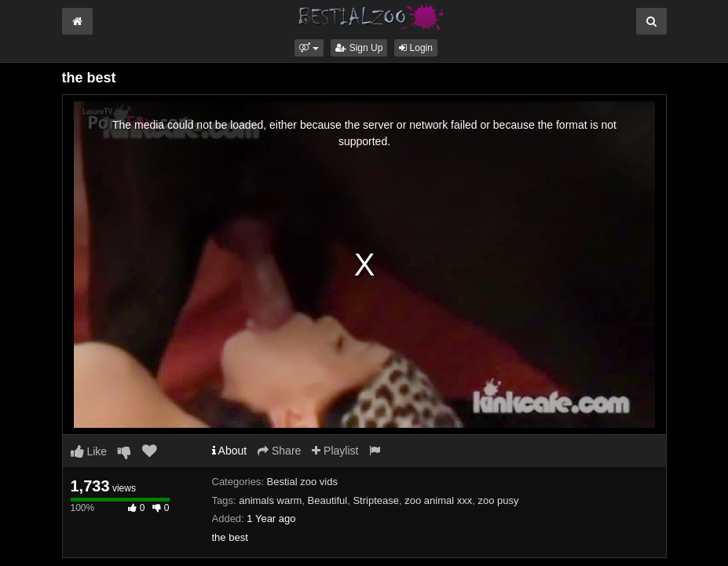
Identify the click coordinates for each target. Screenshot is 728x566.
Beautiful (328, 500)
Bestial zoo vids (302, 482)
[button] (309, 48)
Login (416, 48)
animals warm (270, 500)
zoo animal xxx (438, 500)
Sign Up (359, 48)
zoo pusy (498, 500)
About (230, 451)
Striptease (376, 500)
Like (89, 451)
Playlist (335, 451)
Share (279, 451)
